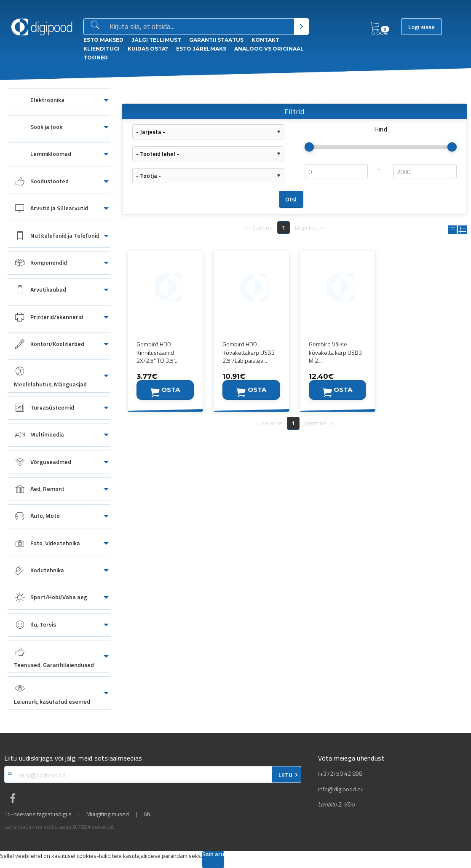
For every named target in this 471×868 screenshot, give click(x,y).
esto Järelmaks (201, 49)
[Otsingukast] (200, 27)
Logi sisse (421, 27)
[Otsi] (301, 27)
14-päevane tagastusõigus (38, 814)
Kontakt (265, 40)
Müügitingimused (108, 814)
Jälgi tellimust (156, 40)
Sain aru (213, 855)
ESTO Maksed (103, 40)
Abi (148, 814)
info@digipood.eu (341, 789)
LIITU (285, 775)
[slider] (309, 147)
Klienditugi (102, 49)
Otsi (291, 199)
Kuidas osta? (148, 49)
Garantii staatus (216, 40)
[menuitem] (59, 100)
